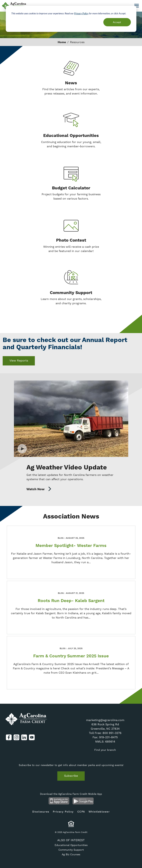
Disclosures (41, 812)
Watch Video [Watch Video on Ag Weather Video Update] (71, 419)
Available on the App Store (59, 801)
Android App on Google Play (83, 801)
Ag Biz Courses (71, 854)
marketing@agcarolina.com (105, 720)
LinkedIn (24, 737)
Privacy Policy (81, 13)
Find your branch (105, 750)
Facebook (9, 737)
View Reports (19, 361)
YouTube (32, 737)
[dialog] (71, 19)
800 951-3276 (112, 733)
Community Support (71, 850)
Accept (117, 22)
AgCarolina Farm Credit (26, 719)
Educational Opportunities (71, 845)
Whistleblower (99, 812)
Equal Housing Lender (71, 824)
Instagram (16, 737)
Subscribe (71, 776)
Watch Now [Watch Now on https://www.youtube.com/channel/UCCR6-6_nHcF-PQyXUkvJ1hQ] (39, 489)
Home (62, 42)
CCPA (81, 812)
